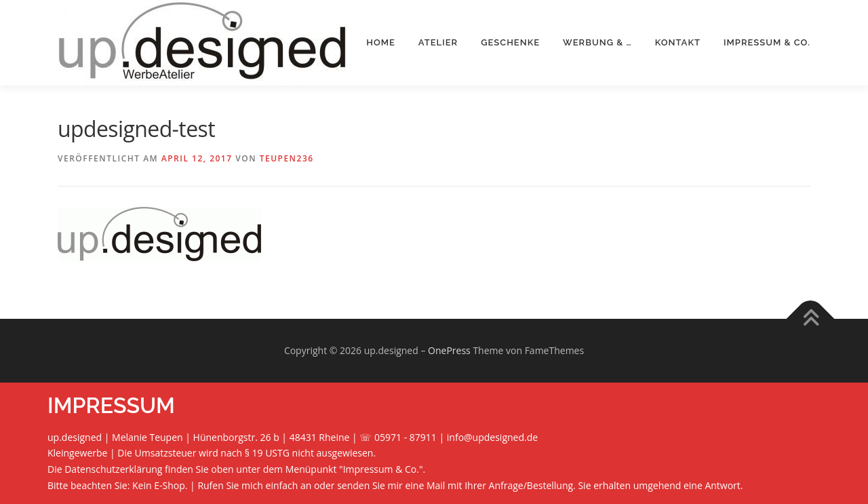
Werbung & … (597, 42)
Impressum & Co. (767, 42)
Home (381, 42)
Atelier (438, 42)
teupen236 (287, 158)
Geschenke (510, 42)
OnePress (449, 350)
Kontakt (678, 42)
